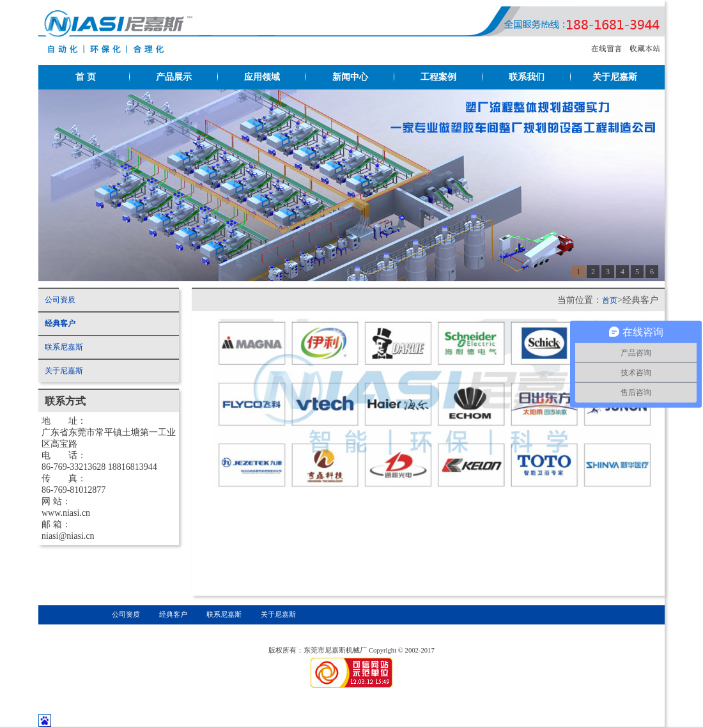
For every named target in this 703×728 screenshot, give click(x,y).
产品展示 (174, 77)
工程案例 (438, 77)
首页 (610, 300)
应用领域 (262, 77)
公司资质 (60, 300)
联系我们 (527, 77)
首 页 (86, 77)
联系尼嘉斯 (64, 347)
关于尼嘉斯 (615, 77)
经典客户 (60, 323)
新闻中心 (350, 77)
